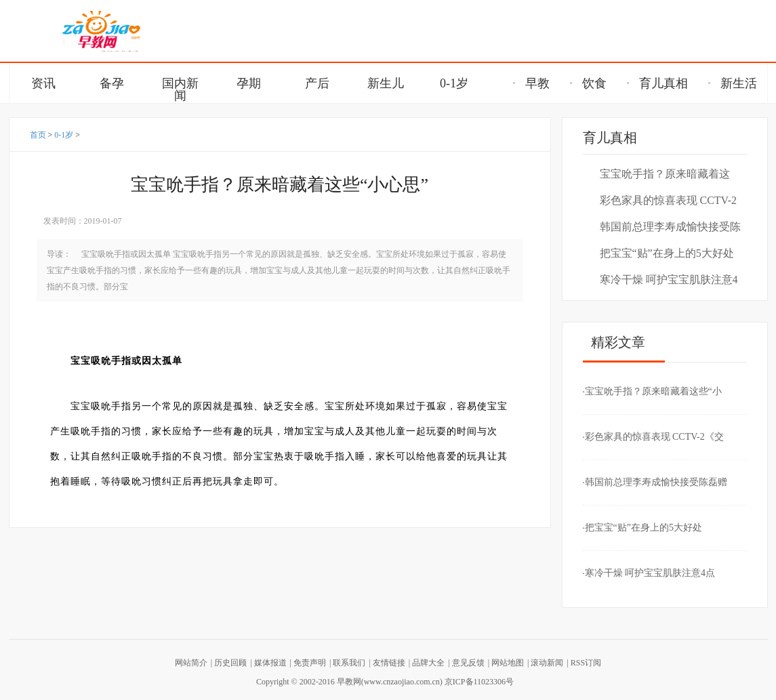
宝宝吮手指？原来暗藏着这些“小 (665, 174)
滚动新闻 (547, 663)
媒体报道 (270, 663)
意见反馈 (468, 663)
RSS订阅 (586, 663)
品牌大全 (428, 663)
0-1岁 (64, 135)
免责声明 (310, 663)
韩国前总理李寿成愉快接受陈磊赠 (670, 227)
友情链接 (389, 663)
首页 (38, 135)
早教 (531, 83)
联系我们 (349, 663)
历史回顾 (230, 663)
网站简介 (191, 663)
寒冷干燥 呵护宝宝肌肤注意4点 (669, 280)
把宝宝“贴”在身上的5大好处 (667, 253)
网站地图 (508, 663)
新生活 (733, 83)
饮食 (588, 83)
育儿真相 (657, 83)
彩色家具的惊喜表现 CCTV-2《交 (669, 201)
